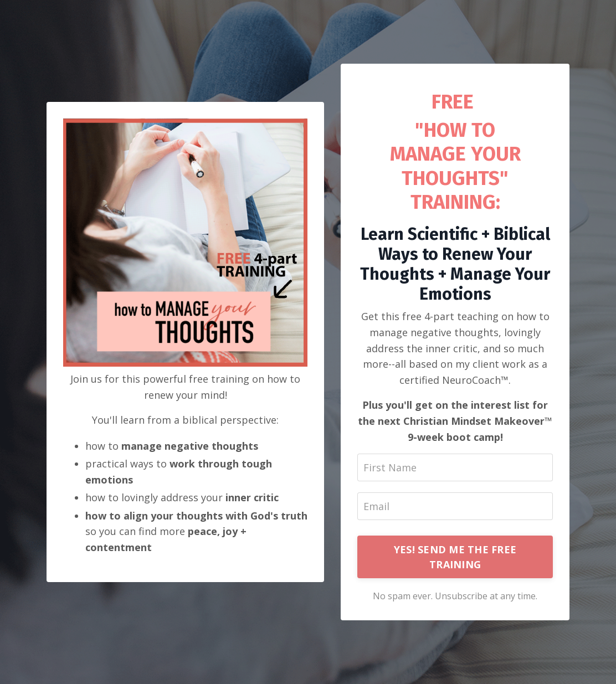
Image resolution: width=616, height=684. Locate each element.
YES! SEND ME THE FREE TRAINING (455, 557)
